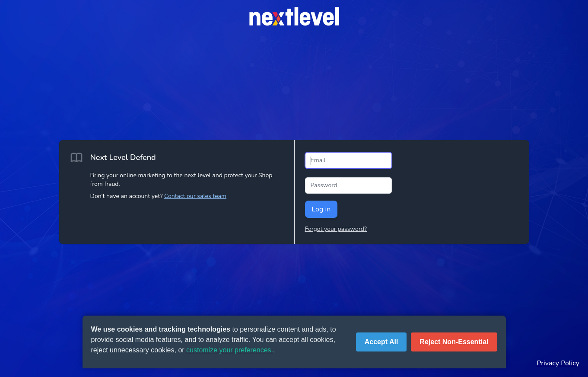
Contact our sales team (195, 196)
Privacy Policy (558, 363)
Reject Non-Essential (454, 342)
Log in (321, 209)
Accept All (381, 342)
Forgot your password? (336, 229)
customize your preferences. (230, 350)
